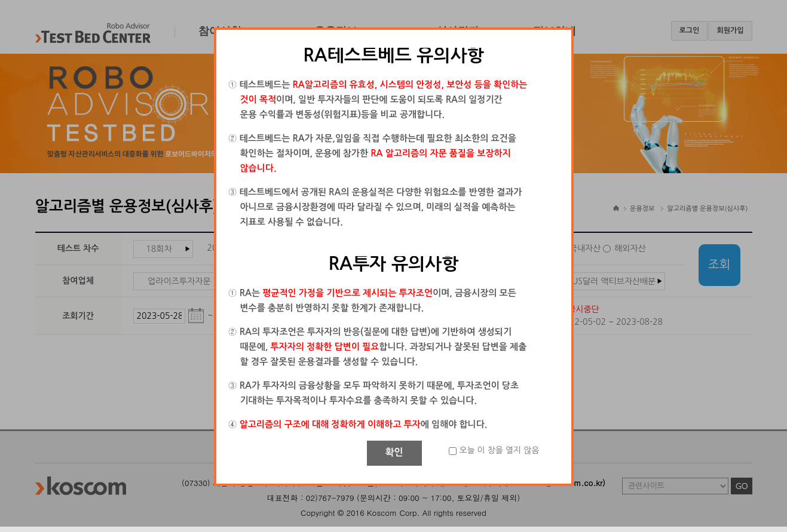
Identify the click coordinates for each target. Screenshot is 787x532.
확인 (394, 452)
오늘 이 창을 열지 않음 (499, 450)
